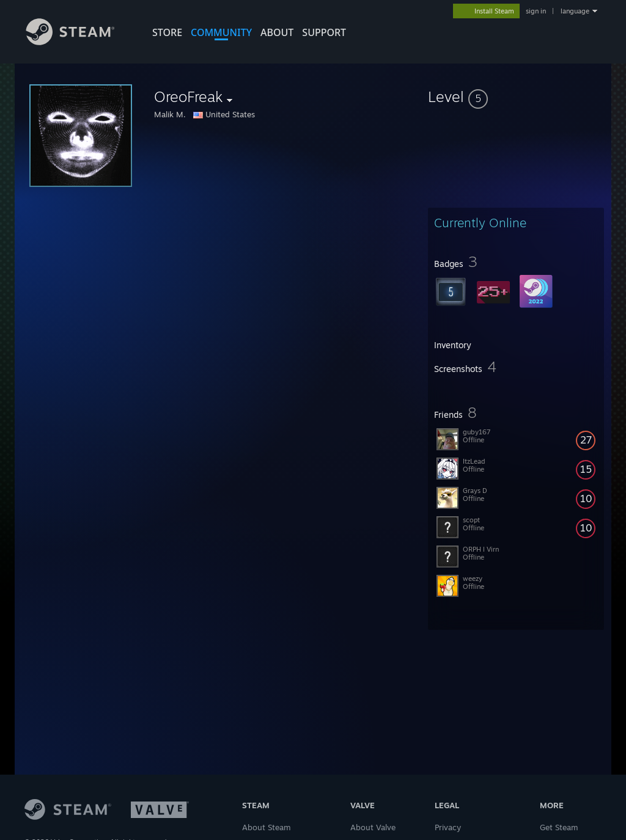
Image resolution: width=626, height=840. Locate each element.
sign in (536, 11)
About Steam (267, 827)
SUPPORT (324, 32)
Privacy (448, 827)
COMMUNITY (221, 32)
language (575, 11)
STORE (167, 32)
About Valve (373, 827)
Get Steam (559, 827)
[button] (516, 97)
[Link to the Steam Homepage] (79, 42)
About (277, 32)
